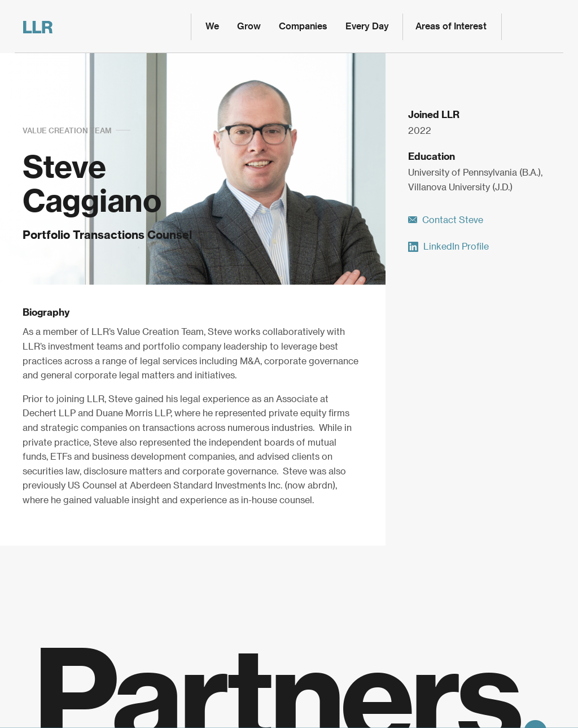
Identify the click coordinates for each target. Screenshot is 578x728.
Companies (303, 27)
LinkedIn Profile (448, 247)
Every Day (367, 27)
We (212, 27)
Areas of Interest (451, 27)
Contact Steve (446, 220)
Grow (249, 27)
